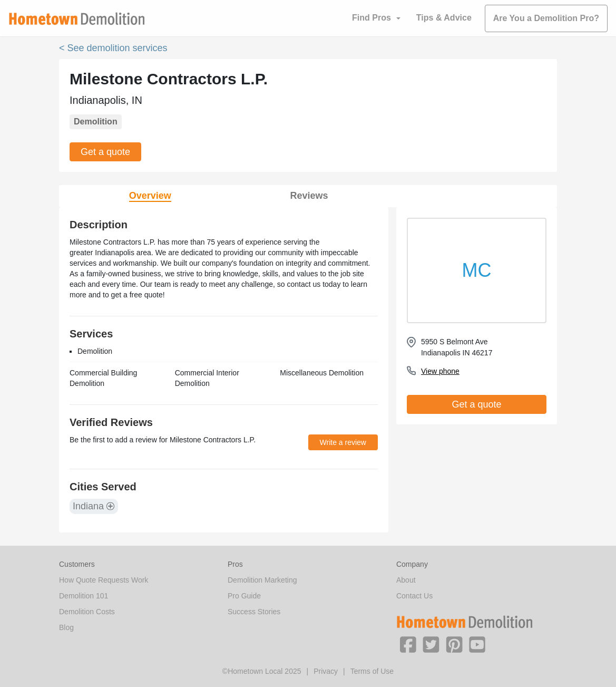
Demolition (96, 122)
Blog (66, 627)
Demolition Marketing (262, 580)
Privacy (326, 671)
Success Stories (254, 612)
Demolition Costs (87, 612)
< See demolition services (113, 48)
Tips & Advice (444, 18)
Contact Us (414, 596)
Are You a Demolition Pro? (546, 18)
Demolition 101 (84, 596)
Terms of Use (372, 671)
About (406, 580)
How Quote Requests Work (104, 580)
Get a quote (105, 152)
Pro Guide (244, 596)
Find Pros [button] (371, 18)
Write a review (343, 442)
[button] (408, 644)
